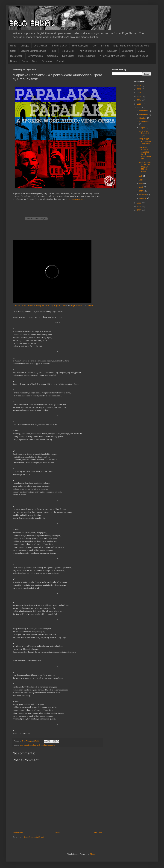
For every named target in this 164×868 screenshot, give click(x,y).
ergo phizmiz (25, 745)
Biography (47, 61)
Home (13, 46)
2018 (139, 86)
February (143, 195)
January (143, 198)
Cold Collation (41, 46)
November (144, 115)
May (141, 183)
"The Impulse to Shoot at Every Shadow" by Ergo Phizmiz (39, 305)
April (141, 187)
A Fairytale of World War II (113, 56)
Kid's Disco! (68, 56)
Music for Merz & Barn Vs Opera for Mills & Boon (145, 167)
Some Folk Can (60, 46)
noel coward (35, 745)
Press (25, 61)
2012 (139, 108)
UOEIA (141, 51)
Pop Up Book (67, 51)
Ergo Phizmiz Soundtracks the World (131, 46)
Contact (60, 61)
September (144, 122)
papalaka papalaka (48, 745)
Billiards (105, 46)
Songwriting (127, 51)
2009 (139, 210)
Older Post (97, 833)
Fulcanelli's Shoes (139, 56)
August (142, 128)
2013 (139, 104)
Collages (25, 46)
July (141, 176)
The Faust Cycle (80, 46)
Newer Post (18, 833)
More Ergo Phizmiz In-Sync (145, 133)
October (143, 118)
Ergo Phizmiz (77, 305)
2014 (139, 100)
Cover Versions (35, 56)
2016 (139, 93)
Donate (14, 61)
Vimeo (90, 305)
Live (94, 46)
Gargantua (53, 56)
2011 (139, 203)
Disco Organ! (17, 56)
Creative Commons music (33, 51)
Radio (54, 51)
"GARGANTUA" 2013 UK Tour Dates (145, 142)
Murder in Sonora (87, 56)
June (142, 180)
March (142, 191)
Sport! (13, 51)
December (144, 111)
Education (112, 51)
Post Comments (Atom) (34, 837)
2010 (139, 206)
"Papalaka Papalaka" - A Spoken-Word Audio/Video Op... (145, 153)
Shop (35, 61)
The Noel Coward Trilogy (91, 51)
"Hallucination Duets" (77, 199)
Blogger (93, 854)
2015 (139, 97)
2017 (139, 89)
